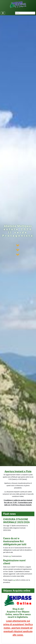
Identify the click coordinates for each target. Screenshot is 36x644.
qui (10, 556)
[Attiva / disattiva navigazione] (3, 13)
